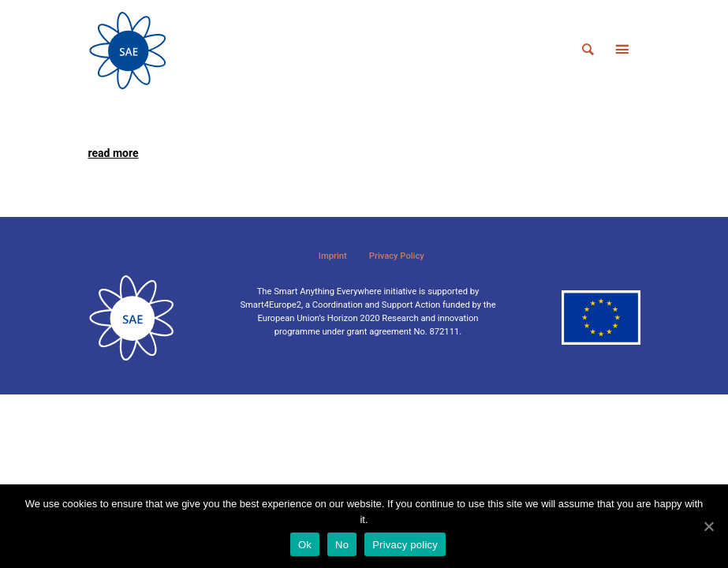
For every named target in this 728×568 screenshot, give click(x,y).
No (342, 545)
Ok (305, 545)
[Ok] (708, 526)
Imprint (333, 256)
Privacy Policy (397, 256)
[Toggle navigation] (622, 50)
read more (114, 153)
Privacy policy (405, 545)
